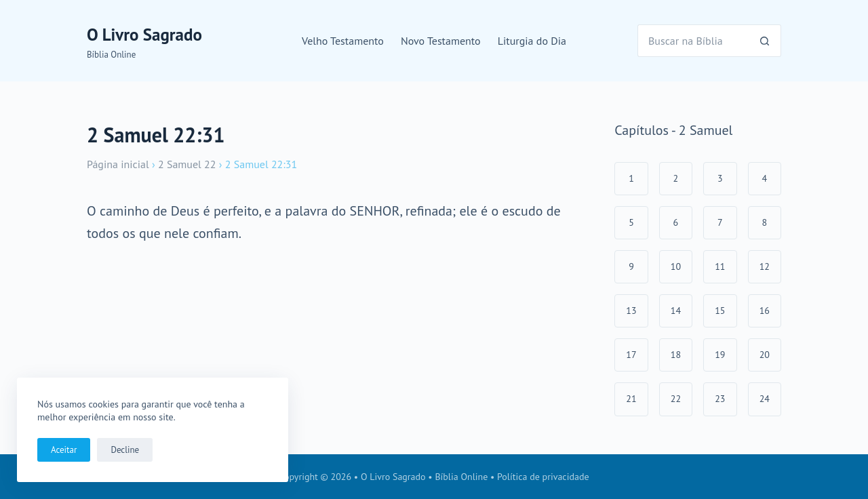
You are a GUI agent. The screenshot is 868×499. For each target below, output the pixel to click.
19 (720, 355)
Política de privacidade (543, 477)
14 (676, 311)
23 (720, 399)
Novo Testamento (441, 41)
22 (676, 399)
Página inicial (118, 164)
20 (765, 355)
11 (720, 266)
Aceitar (64, 450)
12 (765, 266)
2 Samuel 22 (187, 164)
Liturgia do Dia (532, 41)
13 (631, 311)
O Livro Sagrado (144, 35)
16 (765, 311)
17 (631, 355)
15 (720, 311)
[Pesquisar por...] (693, 41)
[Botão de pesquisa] (765, 41)
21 (631, 399)
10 (676, 266)
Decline (125, 450)
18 (676, 355)
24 (765, 399)
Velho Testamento (343, 41)
